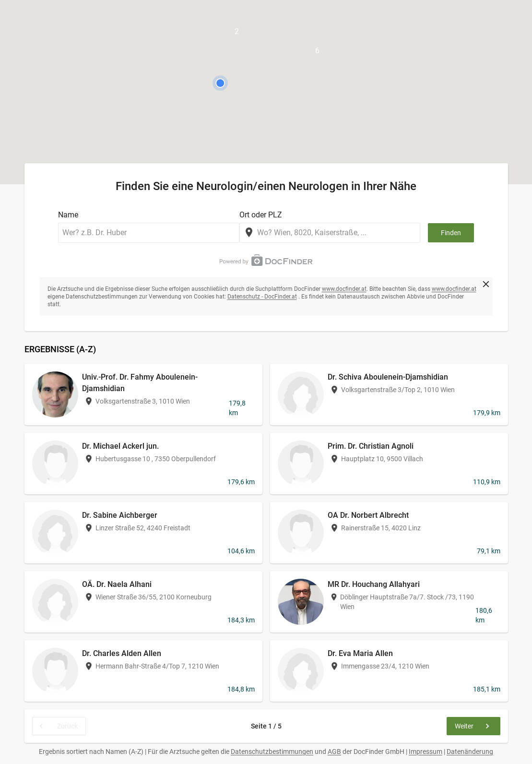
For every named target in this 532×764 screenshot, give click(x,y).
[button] (220, 83)
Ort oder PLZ (261, 215)
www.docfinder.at (344, 289)
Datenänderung (470, 752)
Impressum (426, 752)
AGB (334, 752)
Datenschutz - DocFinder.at (262, 297)
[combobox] (330, 233)
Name (68, 215)
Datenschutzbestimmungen (272, 752)
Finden (451, 233)
